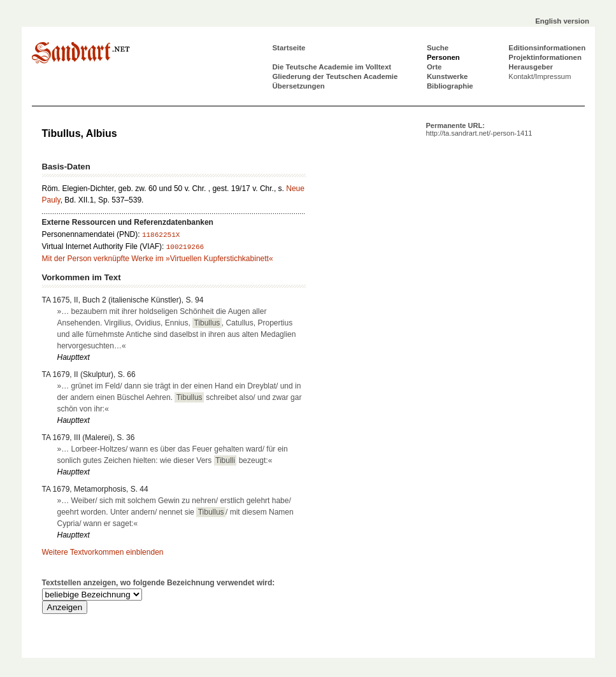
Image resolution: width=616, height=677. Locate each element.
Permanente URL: (479, 129)
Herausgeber (531, 67)
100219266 (185, 247)
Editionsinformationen (547, 48)
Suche (438, 48)
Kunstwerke (448, 76)
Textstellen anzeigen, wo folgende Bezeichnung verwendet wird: (159, 583)
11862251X (161, 235)
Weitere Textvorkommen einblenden (103, 552)
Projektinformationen (545, 57)
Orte (434, 67)
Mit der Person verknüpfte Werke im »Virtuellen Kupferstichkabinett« (158, 259)
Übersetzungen (299, 86)
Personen (443, 57)
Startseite (289, 48)
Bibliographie (450, 86)
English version (562, 21)
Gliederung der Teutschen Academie (335, 76)
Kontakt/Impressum (540, 76)
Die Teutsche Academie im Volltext (332, 67)
